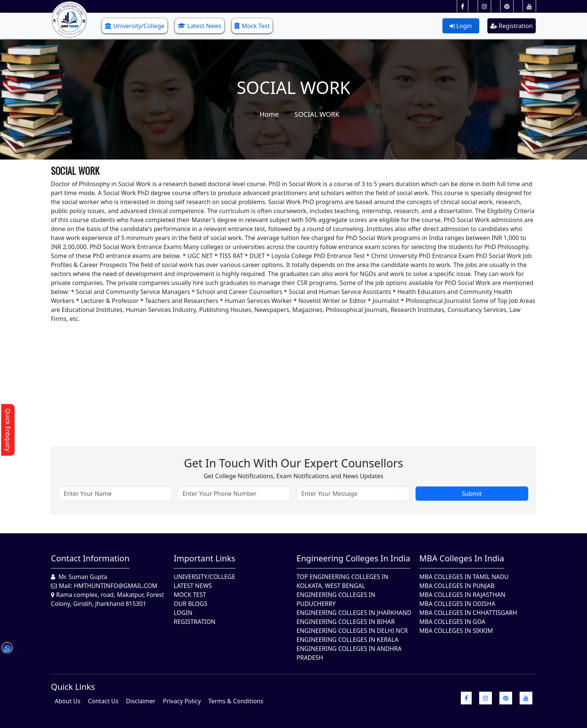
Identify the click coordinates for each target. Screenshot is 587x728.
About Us (68, 701)
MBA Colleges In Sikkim (456, 631)
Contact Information (90, 558)
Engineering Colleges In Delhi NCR (352, 631)
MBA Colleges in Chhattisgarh (468, 613)
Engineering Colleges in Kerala (347, 640)
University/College (135, 26)
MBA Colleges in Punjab (457, 586)
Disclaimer (141, 701)
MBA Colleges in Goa (452, 622)
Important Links (205, 558)
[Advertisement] (276, 376)
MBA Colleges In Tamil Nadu (464, 577)
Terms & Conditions (236, 701)
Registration (512, 26)
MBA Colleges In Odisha (457, 604)
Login (461, 26)
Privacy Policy (182, 701)
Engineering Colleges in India (353, 558)
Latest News (200, 26)
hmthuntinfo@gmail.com (115, 586)
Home (269, 114)
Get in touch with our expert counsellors (293, 463)
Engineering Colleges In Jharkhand (354, 613)
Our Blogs (191, 604)
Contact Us (103, 701)
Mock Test (252, 26)
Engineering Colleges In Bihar (346, 622)
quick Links (73, 686)
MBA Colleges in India (462, 558)
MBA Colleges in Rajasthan (462, 595)
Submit (472, 494)
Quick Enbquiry (8, 430)
